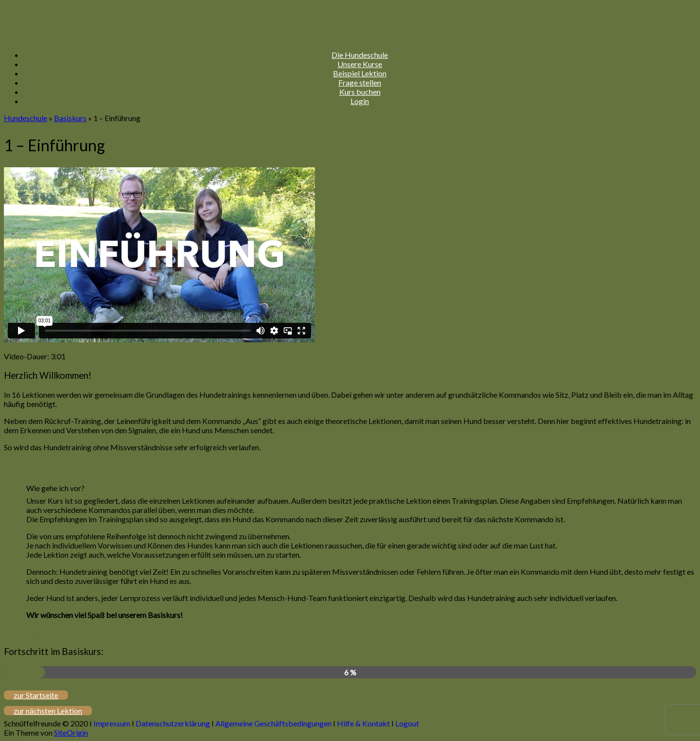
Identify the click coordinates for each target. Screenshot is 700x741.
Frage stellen (360, 82)
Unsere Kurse (360, 64)
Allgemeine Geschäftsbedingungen (273, 723)
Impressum (112, 723)
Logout (407, 723)
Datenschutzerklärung (173, 723)
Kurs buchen (360, 92)
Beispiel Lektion (360, 73)
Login (360, 101)
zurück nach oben (34, 465)
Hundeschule (26, 118)
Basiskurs (70, 118)
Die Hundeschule (360, 55)
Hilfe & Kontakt (363, 723)
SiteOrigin (71, 732)
